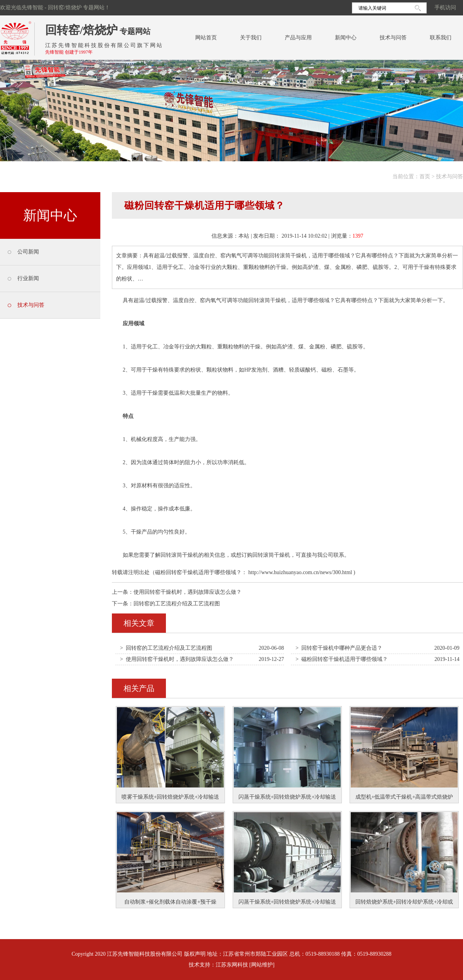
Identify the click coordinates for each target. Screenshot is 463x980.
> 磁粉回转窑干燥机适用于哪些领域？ (342, 659)
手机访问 (445, 8)
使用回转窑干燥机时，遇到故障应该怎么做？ (188, 592)
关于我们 (251, 38)
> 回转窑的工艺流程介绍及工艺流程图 (166, 648)
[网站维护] (262, 965)
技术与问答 (393, 38)
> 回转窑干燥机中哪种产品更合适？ (339, 648)
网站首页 (206, 38)
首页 (425, 177)
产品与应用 (298, 38)
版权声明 (195, 954)
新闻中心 (346, 38)
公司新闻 (28, 252)
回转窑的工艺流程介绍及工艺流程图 (177, 604)
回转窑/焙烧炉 (81, 30)
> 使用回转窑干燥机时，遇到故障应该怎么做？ (177, 659)
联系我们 (441, 38)
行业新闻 (28, 278)
